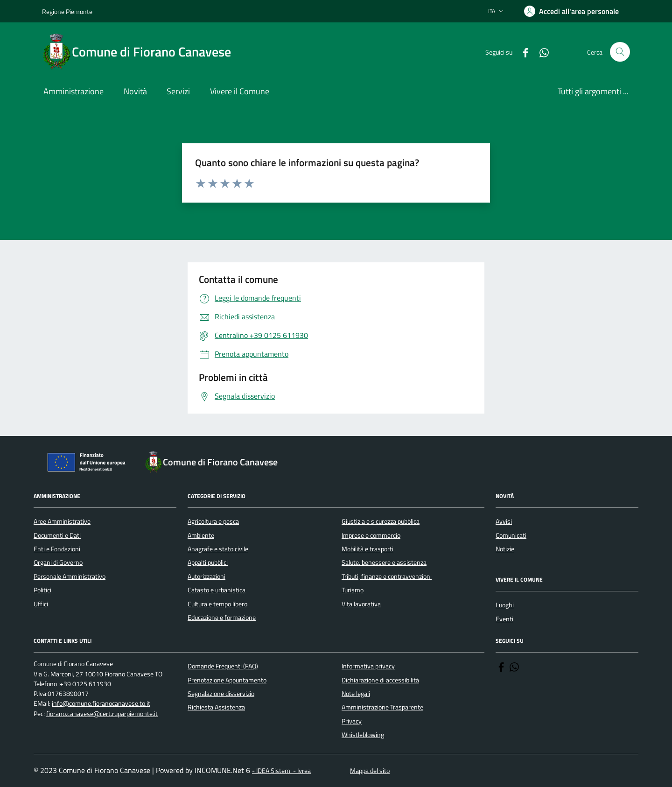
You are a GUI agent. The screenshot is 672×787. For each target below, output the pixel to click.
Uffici (41, 604)
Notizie (505, 549)
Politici (42, 590)
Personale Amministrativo (70, 576)
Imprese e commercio (371, 535)
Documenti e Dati (57, 535)
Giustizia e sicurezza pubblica (381, 521)
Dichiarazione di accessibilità (380, 680)
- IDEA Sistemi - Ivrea (281, 771)
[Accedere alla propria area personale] (571, 11)
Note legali (356, 694)
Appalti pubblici (208, 562)
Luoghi (505, 605)
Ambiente (201, 535)
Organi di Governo (58, 562)
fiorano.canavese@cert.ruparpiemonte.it (102, 714)
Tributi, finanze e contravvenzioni (387, 576)
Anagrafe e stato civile (218, 549)
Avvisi (504, 521)
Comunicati (511, 535)
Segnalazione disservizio (221, 694)
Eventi (504, 619)
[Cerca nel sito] (620, 52)
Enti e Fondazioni (57, 549)
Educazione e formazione (222, 618)
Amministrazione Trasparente (382, 707)
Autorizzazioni (206, 576)
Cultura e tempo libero (217, 604)
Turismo (353, 590)
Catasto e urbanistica (217, 590)
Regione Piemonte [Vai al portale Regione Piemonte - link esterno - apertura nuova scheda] (67, 11)
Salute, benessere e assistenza (384, 562)
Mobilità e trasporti (367, 549)
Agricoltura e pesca (213, 521)
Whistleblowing (363, 735)
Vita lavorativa (361, 604)
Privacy (352, 721)
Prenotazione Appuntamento (227, 680)
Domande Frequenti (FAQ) (223, 666)
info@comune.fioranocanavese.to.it (101, 704)
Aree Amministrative (62, 521)
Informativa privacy (368, 666)
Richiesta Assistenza (216, 707)
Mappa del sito (370, 771)
